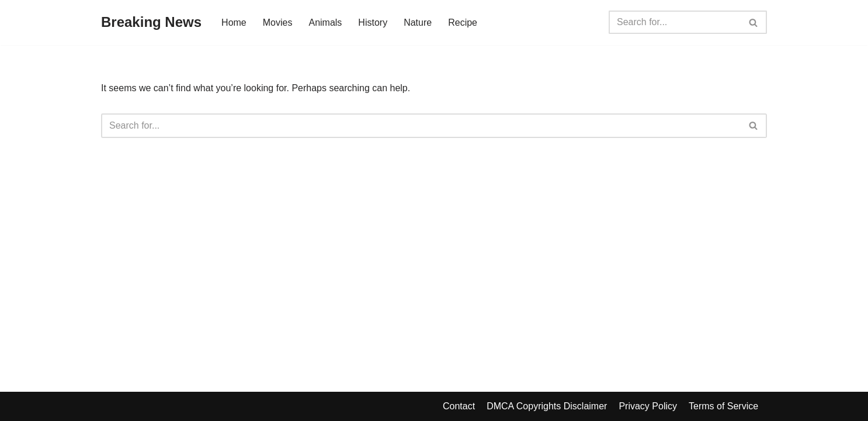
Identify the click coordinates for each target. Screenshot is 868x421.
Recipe (463, 23)
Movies (278, 23)
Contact (459, 406)
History (373, 23)
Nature (418, 23)
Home (234, 23)
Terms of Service (723, 406)
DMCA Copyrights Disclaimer (547, 406)
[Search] (675, 22)
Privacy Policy (648, 406)
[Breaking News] (151, 23)
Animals (325, 23)
